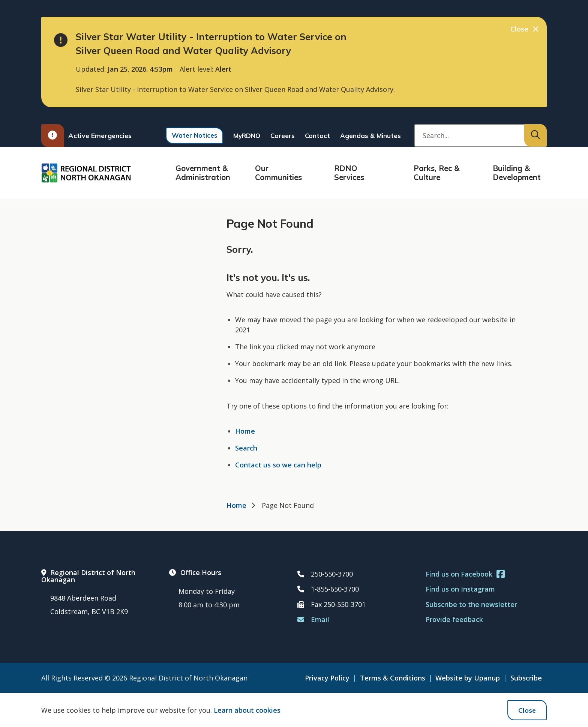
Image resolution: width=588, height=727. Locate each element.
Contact (317, 136)
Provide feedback (454, 619)
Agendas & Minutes (370, 136)
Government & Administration (203, 173)
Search (246, 448)
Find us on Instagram (460, 589)
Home (245, 431)
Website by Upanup (468, 678)
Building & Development (517, 173)
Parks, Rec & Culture (436, 173)
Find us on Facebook (465, 574)
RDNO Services (349, 173)
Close (527, 710)
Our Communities (278, 173)
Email (313, 619)
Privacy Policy (327, 678)
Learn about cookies (247, 710)
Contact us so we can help (278, 465)
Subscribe (526, 678)
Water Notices (195, 135)
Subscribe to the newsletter (471, 604)
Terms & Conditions (393, 678)
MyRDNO (247, 136)
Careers (283, 136)
